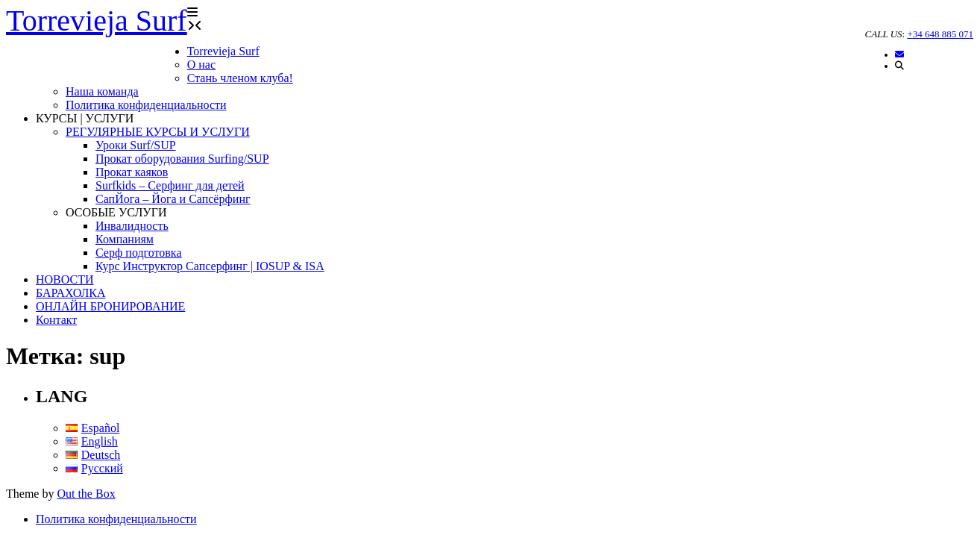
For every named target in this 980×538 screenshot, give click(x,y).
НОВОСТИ (65, 279)
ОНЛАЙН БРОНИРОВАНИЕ (110, 306)
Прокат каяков (132, 172)
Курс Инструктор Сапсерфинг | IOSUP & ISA (210, 266)
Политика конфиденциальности (146, 105)
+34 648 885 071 (940, 34)
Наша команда (102, 91)
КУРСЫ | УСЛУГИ (85, 118)
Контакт (56, 320)
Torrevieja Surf (223, 51)
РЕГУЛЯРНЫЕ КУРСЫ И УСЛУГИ (158, 132)
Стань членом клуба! (240, 78)
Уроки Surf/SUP (136, 145)
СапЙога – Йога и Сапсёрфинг (173, 199)
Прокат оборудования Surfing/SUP (182, 159)
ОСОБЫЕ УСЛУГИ (116, 212)
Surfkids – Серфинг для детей (170, 185)
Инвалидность (132, 226)
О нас (201, 65)
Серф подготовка (139, 253)
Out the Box (86, 494)
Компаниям (125, 239)
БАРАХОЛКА (71, 293)
